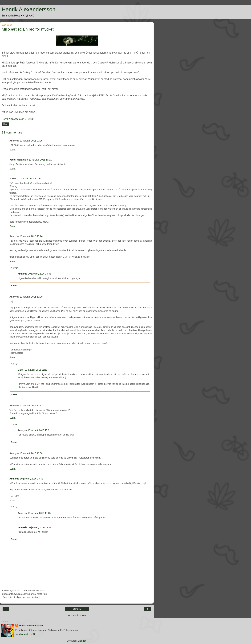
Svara (12, 150)
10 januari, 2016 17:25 (39, 513)
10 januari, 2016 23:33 (39, 527)
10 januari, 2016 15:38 (39, 274)
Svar (15, 268)
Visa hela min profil (25, 634)
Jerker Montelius (19, 160)
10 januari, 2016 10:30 (31, 297)
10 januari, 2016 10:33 (31, 406)
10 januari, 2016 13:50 (31, 453)
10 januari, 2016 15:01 (39, 430)
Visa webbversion (77, 615)
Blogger (82, 641)
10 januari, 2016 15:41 (31, 479)
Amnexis (22, 274)
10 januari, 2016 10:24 (31, 236)
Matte (20, 370)
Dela (5, 124)
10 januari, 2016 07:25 (31, 141)
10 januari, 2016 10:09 (29, 179)
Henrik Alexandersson (28, 9)
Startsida (77, 609)
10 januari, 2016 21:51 (36, 370)
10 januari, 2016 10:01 (40, 160)
